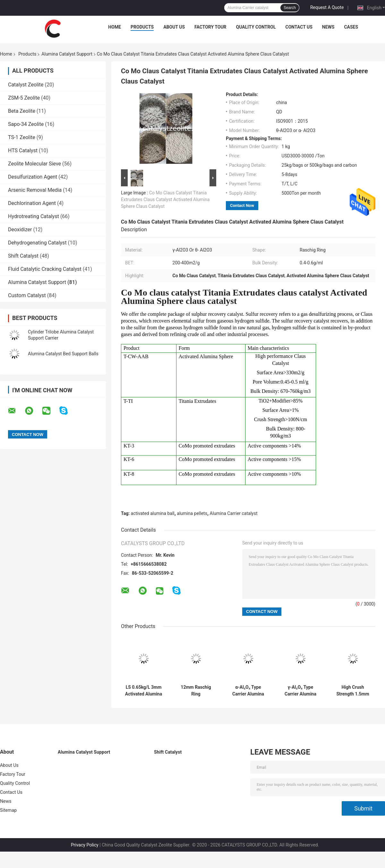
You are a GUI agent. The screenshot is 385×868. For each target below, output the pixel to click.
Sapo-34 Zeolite (26, 124)
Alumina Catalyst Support (67, 54)
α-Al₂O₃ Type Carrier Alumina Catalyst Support (248, 691)
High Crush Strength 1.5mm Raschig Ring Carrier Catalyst (353, 691)
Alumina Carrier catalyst (234, 513)
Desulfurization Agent (33, 177)
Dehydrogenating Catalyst (37, 243)
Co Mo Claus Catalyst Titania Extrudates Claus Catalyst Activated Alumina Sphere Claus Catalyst (165, 199)
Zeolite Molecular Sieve (34, 164)
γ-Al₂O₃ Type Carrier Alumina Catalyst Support (300, 691)
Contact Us (299, 27)
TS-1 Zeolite (22, 137)
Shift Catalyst (23, 256)
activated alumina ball (153, 513)
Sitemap (8, 810)
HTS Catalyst (23, 151)
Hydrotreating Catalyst (34, 216)
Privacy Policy (85, 845)
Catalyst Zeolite (26, 85)
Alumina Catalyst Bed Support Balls (63, 354)
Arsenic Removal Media (35, 190)
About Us (174, 27)
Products (142, 27)
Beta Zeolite (22, 111)
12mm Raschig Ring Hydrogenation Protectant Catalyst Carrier (196, 691)
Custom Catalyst (27, 295)
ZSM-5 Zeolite (24, 98)
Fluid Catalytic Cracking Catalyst (45, 269)
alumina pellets (192, 513)
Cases (351, 27)
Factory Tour (210, 27)
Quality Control (256, 27)
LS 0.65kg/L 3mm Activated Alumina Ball (144, 691)
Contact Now (242, 205)
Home (115, 27)
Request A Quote (327, 7)
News (328, 27)
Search (290, 8)
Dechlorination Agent (32, 203)
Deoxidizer (20, 230)
